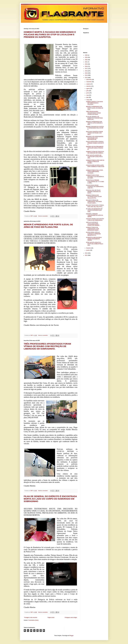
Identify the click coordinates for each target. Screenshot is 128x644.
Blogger (71, 636)
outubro (88, 84)
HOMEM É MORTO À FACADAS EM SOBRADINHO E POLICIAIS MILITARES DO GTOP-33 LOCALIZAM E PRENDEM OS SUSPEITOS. (50, 35)
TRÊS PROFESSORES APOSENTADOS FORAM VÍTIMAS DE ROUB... (93, 113)
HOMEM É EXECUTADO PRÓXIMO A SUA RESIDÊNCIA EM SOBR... (95, 177)
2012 (86, 253)
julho (88, 91)
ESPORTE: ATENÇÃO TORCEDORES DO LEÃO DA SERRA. (94, 215)
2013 (86, 78)
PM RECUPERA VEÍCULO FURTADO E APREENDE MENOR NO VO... (93, 234)
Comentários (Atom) (33, 620)
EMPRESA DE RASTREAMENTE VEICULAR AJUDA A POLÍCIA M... (95, 148)
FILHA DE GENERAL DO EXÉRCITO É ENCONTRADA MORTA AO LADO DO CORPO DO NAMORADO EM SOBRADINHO (50, 499)
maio (88, 95)
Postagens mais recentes (31, 617)
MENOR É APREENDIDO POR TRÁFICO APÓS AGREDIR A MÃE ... (94, 123)
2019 (86, 64)
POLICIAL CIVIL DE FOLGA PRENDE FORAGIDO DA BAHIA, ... (93, 192)
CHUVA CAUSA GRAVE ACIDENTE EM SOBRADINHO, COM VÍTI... (95, 187)
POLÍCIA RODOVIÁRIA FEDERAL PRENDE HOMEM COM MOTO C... (95, 143)
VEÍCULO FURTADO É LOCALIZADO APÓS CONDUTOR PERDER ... (93, 224)
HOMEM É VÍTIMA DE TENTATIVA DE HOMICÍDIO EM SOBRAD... (95, 152)
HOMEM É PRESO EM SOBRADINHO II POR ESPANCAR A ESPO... (93, 229)
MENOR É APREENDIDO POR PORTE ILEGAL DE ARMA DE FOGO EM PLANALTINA (48, 226)
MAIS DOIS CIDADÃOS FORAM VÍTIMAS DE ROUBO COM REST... (94, 133)
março (88, 100)
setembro (89, 86)
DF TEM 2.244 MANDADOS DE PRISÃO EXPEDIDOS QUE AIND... (94, 210)
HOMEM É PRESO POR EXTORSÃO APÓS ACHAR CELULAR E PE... (94, 197)
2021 (86, 62)
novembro (89, 82)
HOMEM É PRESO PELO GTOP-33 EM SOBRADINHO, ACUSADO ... (95, 172)
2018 (86, 66)
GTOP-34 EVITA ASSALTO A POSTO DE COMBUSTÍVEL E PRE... (94, 244)
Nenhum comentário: (43, 216)
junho (88, 93)
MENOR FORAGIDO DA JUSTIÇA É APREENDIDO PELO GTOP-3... (95, 128)
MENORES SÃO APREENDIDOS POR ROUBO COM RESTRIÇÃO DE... (95, 138)
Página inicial (51, 617)
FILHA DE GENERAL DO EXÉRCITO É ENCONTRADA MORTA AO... (94, 118)
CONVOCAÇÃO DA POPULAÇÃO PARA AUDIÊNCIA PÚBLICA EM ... (95, 167)
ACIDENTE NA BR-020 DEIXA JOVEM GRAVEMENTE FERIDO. (94, 239)
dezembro (89, 80)
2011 (86, 255)
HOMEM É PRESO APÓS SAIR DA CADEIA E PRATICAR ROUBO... (95, 162)
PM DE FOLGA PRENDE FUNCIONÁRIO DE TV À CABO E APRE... (95, 182)
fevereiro (89, 248)
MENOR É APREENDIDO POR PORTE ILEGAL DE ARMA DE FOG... (95, 108)
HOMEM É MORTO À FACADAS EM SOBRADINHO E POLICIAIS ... (94, 103)
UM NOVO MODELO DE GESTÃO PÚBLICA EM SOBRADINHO (95, 219)
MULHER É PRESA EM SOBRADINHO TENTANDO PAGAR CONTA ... (94, 202)
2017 (86, 69)
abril (88, 97)
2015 (86, 73)
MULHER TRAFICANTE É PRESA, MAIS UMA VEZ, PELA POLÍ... (95, 206)
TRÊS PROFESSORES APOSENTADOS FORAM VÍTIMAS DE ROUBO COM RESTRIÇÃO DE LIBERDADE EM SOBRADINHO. (47, 346)
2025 (86, 55)
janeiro (88, 250)
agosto (88, 89)
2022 (86, 60)
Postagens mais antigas (71, 617)
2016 (86, 71)
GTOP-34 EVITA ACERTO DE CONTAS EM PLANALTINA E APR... (94, 157)
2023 (86, 57)
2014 (86, 75)
